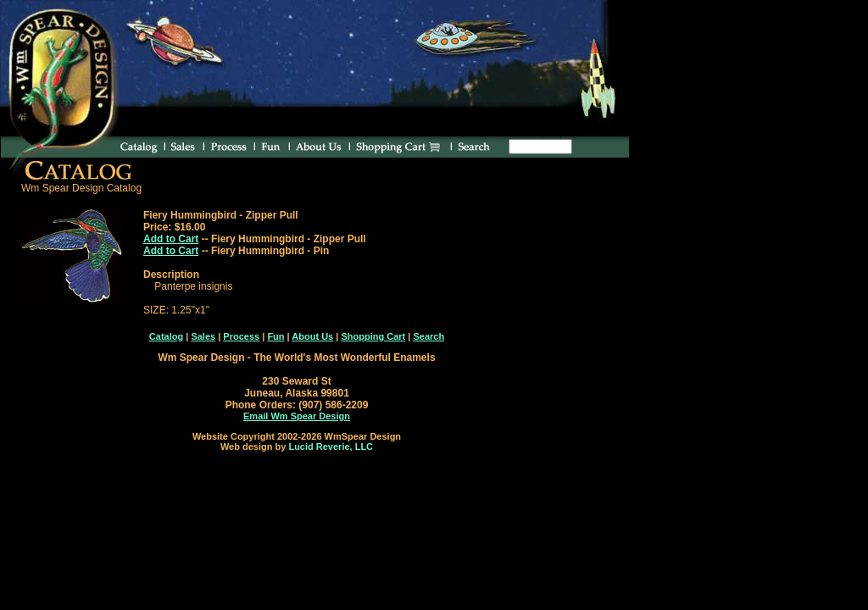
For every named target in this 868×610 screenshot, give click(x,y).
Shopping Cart (373, 336)
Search (428, 336)
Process (241, 336)
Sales (203, 336)
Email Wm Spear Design (297, 416)
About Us (312, 336)
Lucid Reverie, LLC (331, 446)
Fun (275, 336)
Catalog (166, 336)
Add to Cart (171, 239)
